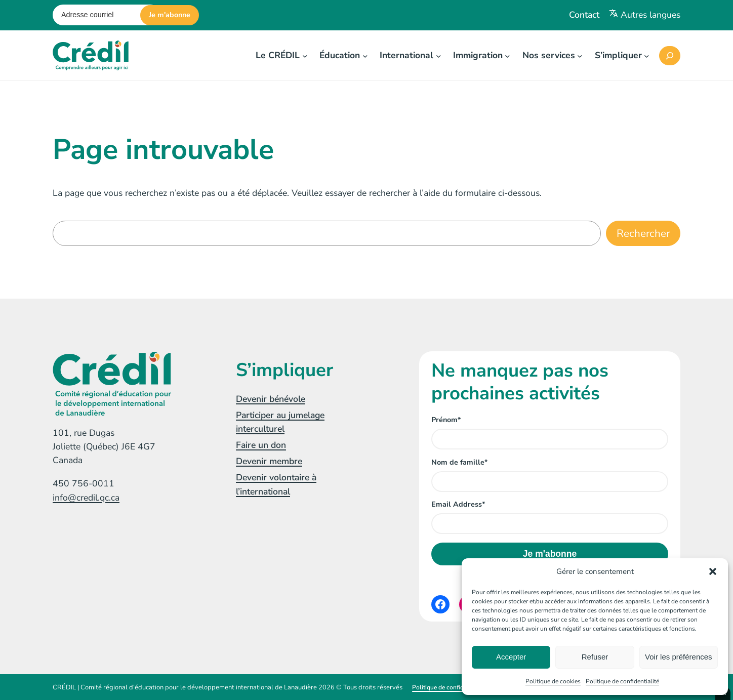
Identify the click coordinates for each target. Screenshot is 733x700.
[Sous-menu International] (439, 55)
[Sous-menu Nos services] (580, 55)
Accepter (511, 657)
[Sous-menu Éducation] (365, 55)
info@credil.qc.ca (86, 498)
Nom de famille (459, 462)
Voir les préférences (679, 657)
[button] (713, 571)
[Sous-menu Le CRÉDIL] (305, 55)
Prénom (446, 420)
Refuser (595, 657)
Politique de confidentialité (622, 681)
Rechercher (643, 233)
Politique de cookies (553, 681)
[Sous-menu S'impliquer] (647, 55)
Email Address (458, 504)
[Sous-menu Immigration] (507, 55)
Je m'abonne (170, 15)
